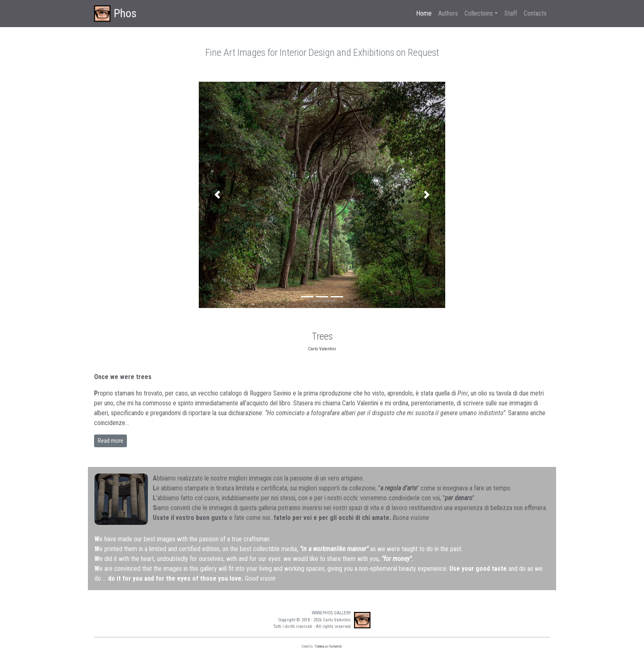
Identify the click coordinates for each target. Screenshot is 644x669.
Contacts (535, 13)
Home (424, 13)
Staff (511, 13)
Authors (448, 13)
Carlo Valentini (322, 349)
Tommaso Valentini (328, 646)
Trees (322, 336)
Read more (110, 441)
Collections (479, 13)
